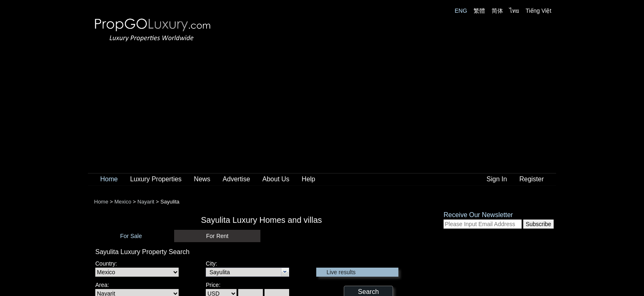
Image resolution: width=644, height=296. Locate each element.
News (202, 179)
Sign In (497, 179)
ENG (461, 11)
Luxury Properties (156, 179)
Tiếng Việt (539, 11)
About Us (276, 179)
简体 (497, 11)
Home (109, 179)
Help (309, 179)
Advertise (236, 179)
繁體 (479, 11)
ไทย (514, 11)
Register (531, 179)
